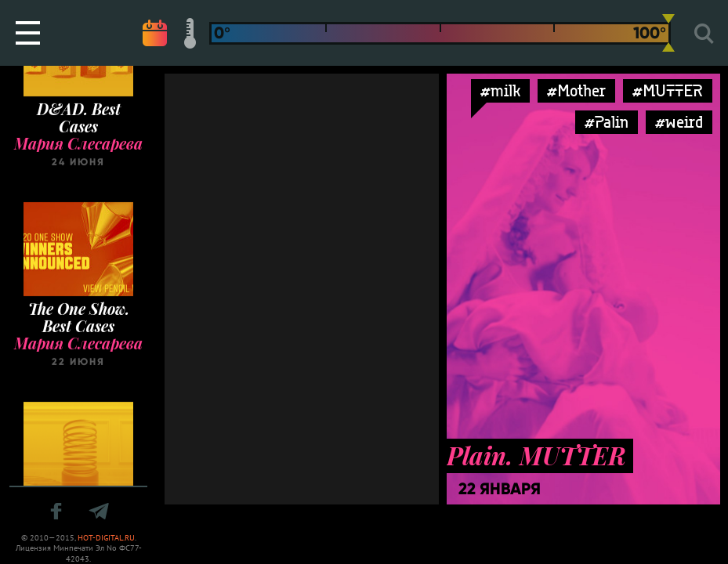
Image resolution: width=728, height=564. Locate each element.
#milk (500, 90)
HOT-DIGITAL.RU (106, 538)
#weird (679, 122)
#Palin (607, 122)
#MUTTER (668, 90)
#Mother (576, 90)
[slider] (668, 33)
